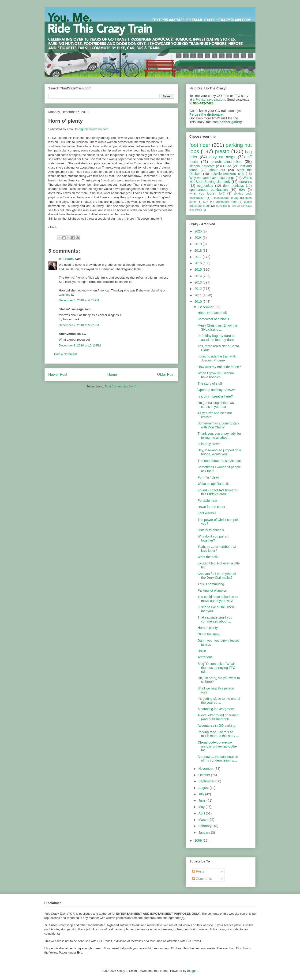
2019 (199, 244)
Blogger (192, 971)
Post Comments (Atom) (121, 386)
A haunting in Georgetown (216, 709)
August (204, 788)
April (202, 813)
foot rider (200, 145)
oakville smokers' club (227, 174)
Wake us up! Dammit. (213, 484)
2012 (199, 289)
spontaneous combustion (209, 190)
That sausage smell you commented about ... (215, 619)
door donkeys (234, 186)
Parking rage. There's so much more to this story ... (218, 734)
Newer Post (58, 374)
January (205, 833)
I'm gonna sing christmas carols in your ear (216, 405)
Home (112, 374)
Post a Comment (66, 354)
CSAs (227, 166)
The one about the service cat (219, 461)
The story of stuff (210, 383)
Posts (198, 871)
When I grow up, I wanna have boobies (216, 375)
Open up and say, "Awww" (217, 390)
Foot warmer (207, 513)
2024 (199, 238)
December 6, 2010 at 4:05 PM (79, 300)
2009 (199, 840)
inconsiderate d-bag (225, 198)
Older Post (166, 374)
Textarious (205, 657)
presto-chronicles (226, 162)
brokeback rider (226, 202)
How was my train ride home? (219, 367)
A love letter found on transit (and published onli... (218, 717)
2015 (199, 269)
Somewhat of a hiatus (213, 319)
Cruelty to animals (211, 530)
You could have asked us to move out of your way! (218, 599)
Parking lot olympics (212, 590)
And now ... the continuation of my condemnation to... (218, 759)
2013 (199, 282)
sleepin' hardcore (202, 166)
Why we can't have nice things (212, 178)
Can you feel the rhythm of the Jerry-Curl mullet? (217, 576)
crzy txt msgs (222, 157)
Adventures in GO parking (216, 726)
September (207, 781)
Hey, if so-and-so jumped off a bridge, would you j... (219, 452)
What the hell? (208, 557)
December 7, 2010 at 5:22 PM (79, 325)
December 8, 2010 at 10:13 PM (80, 345)
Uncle (202, 651)
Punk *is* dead (208, 477)
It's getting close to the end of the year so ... (219, 701)
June (202, 800)
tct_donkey (205, 186)
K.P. (206, 202)
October (205, 775)
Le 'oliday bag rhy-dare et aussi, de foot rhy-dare (216, 338)
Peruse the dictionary (206, 114)
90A (242, 190)
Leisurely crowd (209, 444)
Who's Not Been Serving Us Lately (221, 180)
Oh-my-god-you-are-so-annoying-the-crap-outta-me (217, 746)
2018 (199, 251)
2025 (199, 231)
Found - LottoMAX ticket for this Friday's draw (217, 492)
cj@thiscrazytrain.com (93, 129)
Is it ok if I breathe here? (215, 396)
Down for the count (211, 507)
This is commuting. (211, 584)
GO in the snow (209, 634)
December (206, 307)
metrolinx (245, 182)
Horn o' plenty (208, 628)
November (206, 769)
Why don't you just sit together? (213, 538)
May (202, 807)
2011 (199, 295)
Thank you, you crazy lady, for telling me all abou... (219, 436)
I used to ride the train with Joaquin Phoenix (217, 358)
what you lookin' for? (207, 193)
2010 (199, 302)
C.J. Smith (66, 259)
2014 (199, 276)
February (205, 826)
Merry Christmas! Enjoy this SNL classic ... (218, 327)
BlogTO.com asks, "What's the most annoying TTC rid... (217, 668)
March (203, 820)
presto (222, 151)
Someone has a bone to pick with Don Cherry (218, 425)
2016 (199, 263)
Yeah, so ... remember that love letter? (217, 549)
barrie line (221, 206)
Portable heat (207, 501)
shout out (217, 170)
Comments (202, 879)
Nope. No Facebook (212, 313)
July (202, 794)
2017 (199, 257)
